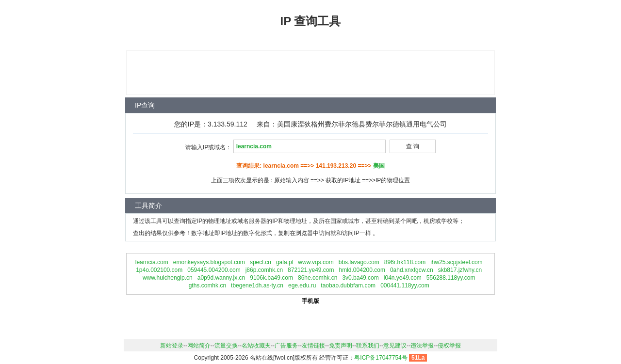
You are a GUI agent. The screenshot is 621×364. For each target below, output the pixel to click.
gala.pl (285, 262)
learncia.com (152, 262)
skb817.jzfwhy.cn (460, 270)
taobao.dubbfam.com (348, 285)
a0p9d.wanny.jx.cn (221, 278)
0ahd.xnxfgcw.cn (412, 270)
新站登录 (172, 346)
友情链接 (313, 346)
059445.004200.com (214, 270)
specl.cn (261, 262)
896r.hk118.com (405, 262)
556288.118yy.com (451, 278)
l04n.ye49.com (403, 278)
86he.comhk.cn (318, 278)
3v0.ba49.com (360, 278)
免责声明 (341, 346)
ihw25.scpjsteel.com (456, 262)
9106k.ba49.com (271, 278)
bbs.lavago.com (359, 262)
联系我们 (368, 346)
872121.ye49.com (311, 270)
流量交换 (226, 346)
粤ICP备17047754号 (381, 358)
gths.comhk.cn (207, 285)
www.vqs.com (316, 262)
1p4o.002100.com (159, 270)
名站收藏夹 (256, 346)
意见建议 (395, 346)
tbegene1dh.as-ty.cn (257, 285)
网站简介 (199, 346)
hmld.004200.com (362, 270)
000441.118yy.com (405, 285)
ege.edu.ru (302, 285)
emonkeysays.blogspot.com (209, 262)
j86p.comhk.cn (264, 270)
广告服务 (286, 346)
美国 (379, 166)
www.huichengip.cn (168, 278)
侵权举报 (449, 346)
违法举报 (422, 346)
